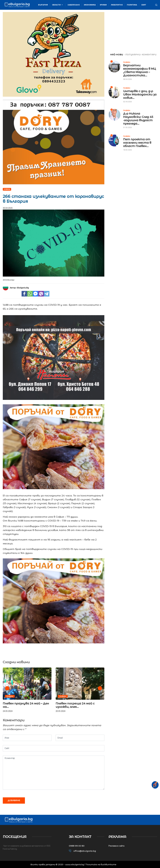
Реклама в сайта (116, 846)
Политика (132, 5)
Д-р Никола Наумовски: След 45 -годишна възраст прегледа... (138, 119)
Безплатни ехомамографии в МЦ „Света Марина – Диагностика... (139, 70)
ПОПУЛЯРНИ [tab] (133, 55)
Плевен (10, 696)
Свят (144, 5)
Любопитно (117, 5)
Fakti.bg (14, 849)
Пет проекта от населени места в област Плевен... (137, 143)
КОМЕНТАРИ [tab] (149, 55)
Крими (103, 5)
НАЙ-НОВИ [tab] (116, 55)
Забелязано (74, 5)
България (43, 5)
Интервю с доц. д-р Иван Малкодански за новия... (140, 94)
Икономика (90, 5)
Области (58, 5)
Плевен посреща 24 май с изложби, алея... (75, 705)
